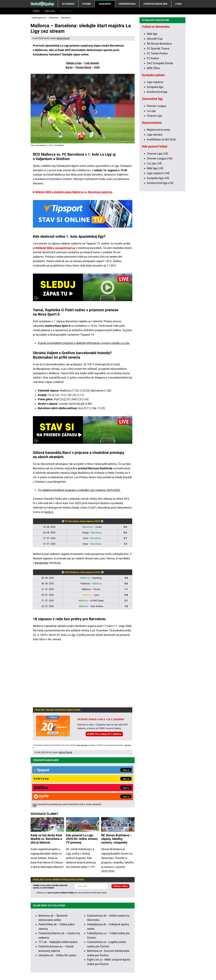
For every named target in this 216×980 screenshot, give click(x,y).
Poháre (87, 4)
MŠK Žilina (153, 120)
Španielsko (66, 11)
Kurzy (69, 67)
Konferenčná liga (157, 144)
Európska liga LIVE (158, 230)
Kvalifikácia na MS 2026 (161, 192)
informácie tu (96, 941)
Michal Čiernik (63, 38)
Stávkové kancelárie (155, 4)
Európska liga (155, 139)
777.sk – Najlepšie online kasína (58, 889)
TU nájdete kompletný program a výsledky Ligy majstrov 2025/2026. (79, 490)
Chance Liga (154, 168)
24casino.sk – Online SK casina (57, 903)
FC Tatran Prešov (157, 106)
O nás (178, 4)
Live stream (92, 63)
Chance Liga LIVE (157, 206)
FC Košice (153, 111)
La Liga (151, 163)
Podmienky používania (99, 968)
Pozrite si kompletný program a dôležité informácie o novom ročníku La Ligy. (84, 343)
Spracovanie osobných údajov (135, 968)
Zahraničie (105, 4)
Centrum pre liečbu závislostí (168, 959)
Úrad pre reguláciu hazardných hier (103, 959)
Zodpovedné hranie (137, 959)
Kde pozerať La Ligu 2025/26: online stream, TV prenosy (82, 786)
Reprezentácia (127, 4)
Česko (36, 11)
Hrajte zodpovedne (82, 745)
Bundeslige (42, 563)
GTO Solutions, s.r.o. (54, 973)
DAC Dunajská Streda (160, 116)
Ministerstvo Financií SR (66, 959)
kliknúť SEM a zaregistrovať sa (56, 248)
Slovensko (68, 4)
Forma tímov (83, 67)
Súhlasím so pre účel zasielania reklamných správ (72, 840)
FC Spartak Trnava (158, 101)
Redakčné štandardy (69, 968)
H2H (97, 67)
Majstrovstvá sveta (158, 182)
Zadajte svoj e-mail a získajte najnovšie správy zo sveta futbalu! (50, 834)
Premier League (157, 158)
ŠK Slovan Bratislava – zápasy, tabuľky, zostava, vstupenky (117, 786)
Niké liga (152, 86)
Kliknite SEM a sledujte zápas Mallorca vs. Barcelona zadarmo (74, 192)
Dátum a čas (74, 63)
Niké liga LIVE (155, 221)
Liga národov (155, 187)
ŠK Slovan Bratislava (159, 96)
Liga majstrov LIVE (158, 226)
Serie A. (49, 512)
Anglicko (50, 11)
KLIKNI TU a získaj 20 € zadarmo (104, 734)
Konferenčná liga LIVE (160, 235)
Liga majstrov (155, 134)
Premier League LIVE (160, 211)
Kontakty (47, 968)
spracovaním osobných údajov (61, 840)
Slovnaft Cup (155, 91)
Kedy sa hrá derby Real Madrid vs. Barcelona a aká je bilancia (46, 786)
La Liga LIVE (154, 216)
